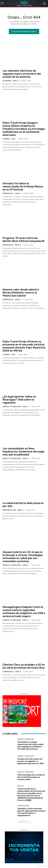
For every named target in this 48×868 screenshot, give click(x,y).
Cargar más (24, 822)
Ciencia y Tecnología (12, 407)
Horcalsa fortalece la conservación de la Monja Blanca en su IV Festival (23, 186)
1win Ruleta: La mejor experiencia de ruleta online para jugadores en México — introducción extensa (30, 746)
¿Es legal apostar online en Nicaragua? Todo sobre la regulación (19, 400)
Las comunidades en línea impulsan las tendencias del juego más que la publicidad (23, 452)
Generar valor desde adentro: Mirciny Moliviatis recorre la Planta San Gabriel (21, 293)
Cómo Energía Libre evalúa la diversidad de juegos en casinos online (31, 777)
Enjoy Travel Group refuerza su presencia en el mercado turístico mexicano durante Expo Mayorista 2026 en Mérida (24, 346)
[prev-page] (4, 686)
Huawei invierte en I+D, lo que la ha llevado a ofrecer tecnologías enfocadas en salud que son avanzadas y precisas (23, 557)
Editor (13, 139)
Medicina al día (9, 510)
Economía (7, 81)
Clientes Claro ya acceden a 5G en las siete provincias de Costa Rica (24, 666)
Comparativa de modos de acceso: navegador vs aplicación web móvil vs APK (30, 761)
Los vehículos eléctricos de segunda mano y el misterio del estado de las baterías (22, 74)
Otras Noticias (23, 806)
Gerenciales (8, 193)
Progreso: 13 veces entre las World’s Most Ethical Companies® (23, 240)
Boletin (20, 786)
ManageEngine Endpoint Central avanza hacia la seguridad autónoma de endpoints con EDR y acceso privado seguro (24, 612)
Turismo (6, 139)
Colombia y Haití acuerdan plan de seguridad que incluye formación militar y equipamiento (31, 812)
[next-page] (8, 686)
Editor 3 (15, 81)
